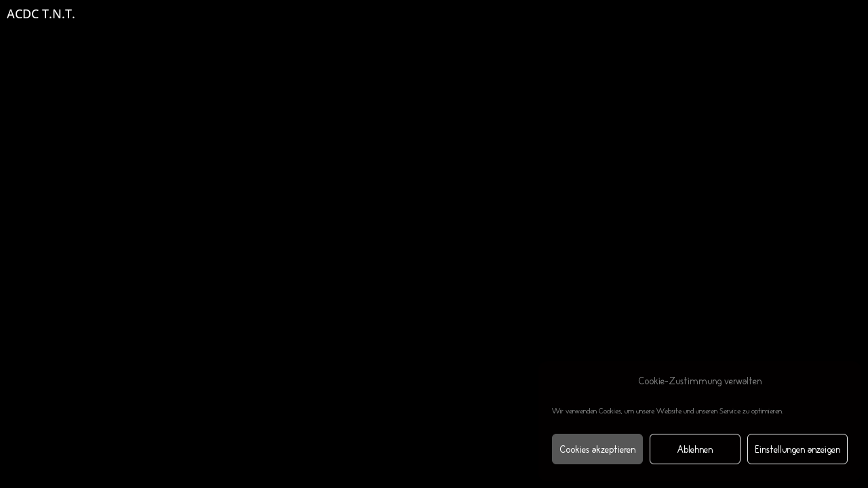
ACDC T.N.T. (41, 14)
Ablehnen (695, 449)
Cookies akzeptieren (597, 449)
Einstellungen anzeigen (797, 449)
